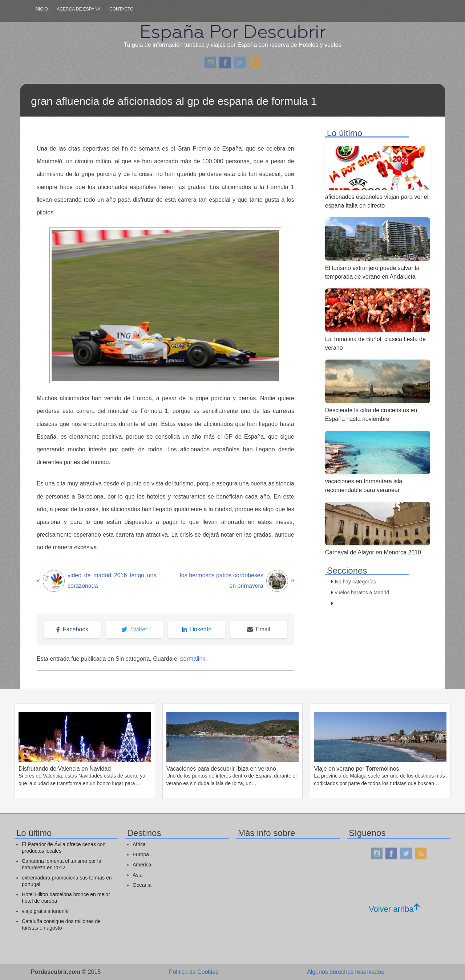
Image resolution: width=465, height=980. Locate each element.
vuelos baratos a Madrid (362, 592)
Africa (139, 844)
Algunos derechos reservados (345, 972)
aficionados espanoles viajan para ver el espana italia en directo (377, 201)
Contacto (121, 9)
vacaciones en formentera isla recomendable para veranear (364, 486)
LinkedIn (197, 629)
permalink (193, 659)
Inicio (41, 9)
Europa (141, 854)
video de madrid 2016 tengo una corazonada (97, 581)
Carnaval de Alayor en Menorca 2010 (373, 552)
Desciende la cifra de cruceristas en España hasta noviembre (371, 415)
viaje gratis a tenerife (45, 911)
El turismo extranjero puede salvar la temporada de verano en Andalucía (372, 272)
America (142, 865)
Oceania (142, 885)
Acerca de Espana (78, 9)
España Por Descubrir (232, 32)
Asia (138, 875)
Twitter (134, 629)
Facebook (72, 629)
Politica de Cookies (194, 972)
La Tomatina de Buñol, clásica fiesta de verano (375, 343)
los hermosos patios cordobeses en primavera (237, 581)
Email (259, 629)
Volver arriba (394, 909)
